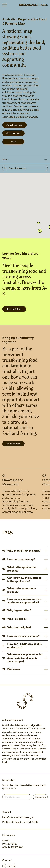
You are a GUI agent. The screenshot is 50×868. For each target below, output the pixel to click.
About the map (14, 125)
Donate (6, 841)
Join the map (13, 133)
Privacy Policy (10, 844)
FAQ (13, 142)
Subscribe (40, 797)
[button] (39, 223)
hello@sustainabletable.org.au (18, 818)
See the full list (14, 309)
